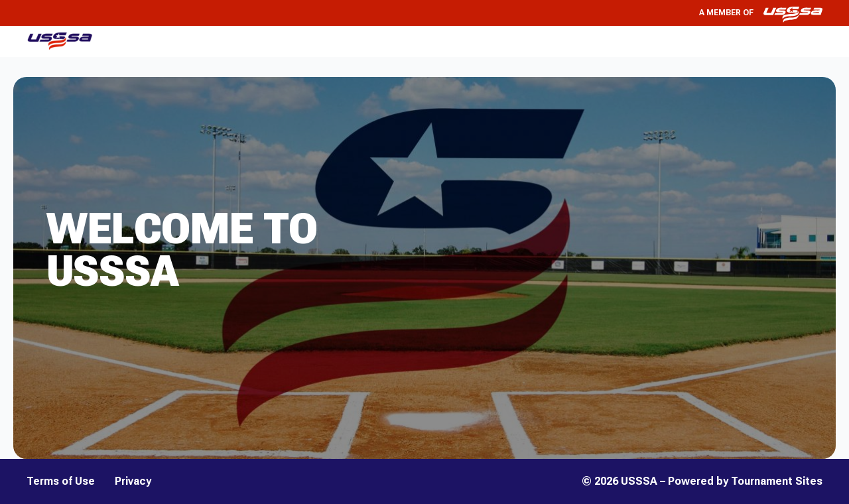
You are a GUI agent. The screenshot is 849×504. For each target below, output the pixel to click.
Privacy (133, 481)
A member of (761, 13)
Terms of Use (61, 481)
